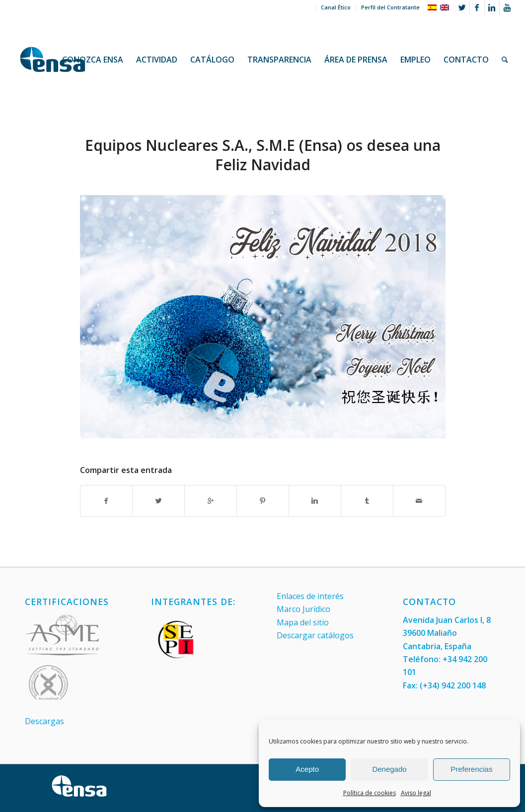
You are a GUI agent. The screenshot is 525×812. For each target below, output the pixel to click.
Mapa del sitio (303, 622)
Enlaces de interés (310, 596)
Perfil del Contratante (390, 7)
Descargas (44, 721)
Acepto (307, 769)
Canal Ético (336, 7)
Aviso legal (416, 793)
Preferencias (471, 769)
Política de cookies (370, 793)
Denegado (389, 769)
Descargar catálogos (315, 635)
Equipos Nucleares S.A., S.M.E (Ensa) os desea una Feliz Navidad (263, 155)
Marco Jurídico (303, 609)
